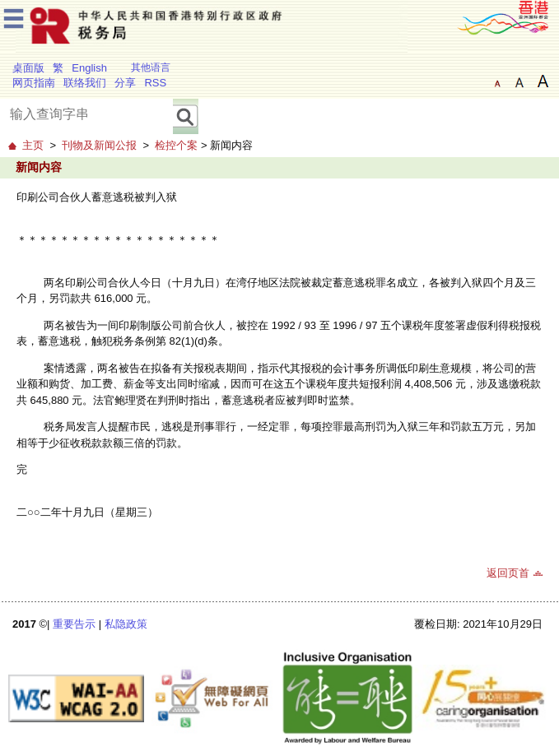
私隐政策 (126, 624)
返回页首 (508, 573)
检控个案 (176, 145)
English (89, 68)
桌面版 (28, 68)
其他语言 (151, 67)
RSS (155, 83)
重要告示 (74, 624)
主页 (33, 145)
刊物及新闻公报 (99, 145)
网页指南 (34, 83)
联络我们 (85, 83)
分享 (125, 83)
